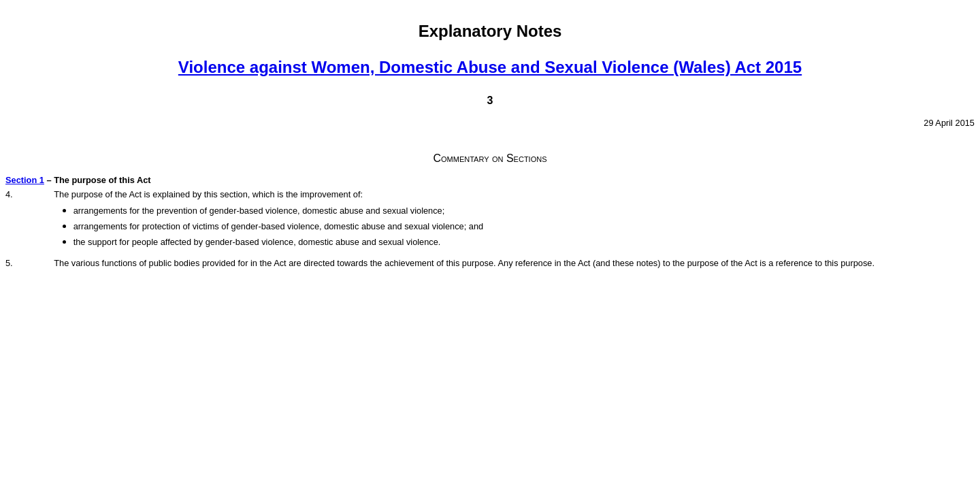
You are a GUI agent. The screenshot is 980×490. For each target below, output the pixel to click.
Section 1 (25, 180)
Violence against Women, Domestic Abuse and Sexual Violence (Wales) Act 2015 (490, 67)
